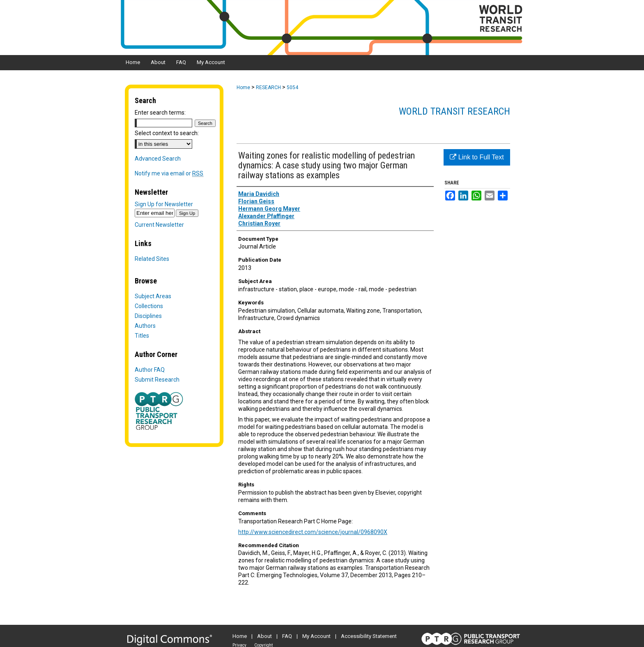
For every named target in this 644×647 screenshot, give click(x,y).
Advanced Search (158, 159)
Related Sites (152, 259)
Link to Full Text (477, 157)
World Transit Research (454, 111)
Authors (145, 326)
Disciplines (148, 316)
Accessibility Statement (369, 636)
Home (243, 87)
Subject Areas (153, 296)
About (264, 636)
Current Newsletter (159, 225)
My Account (316, 636)
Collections (149, 306)
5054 (292, 87)
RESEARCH (268, 87)
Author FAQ (150, 370)
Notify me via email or (169, 173)
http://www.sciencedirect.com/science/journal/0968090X (313, 532)
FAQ (287, 636)
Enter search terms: (160, 113)
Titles (142, 336)
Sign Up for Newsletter (164, 204)
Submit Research (157, 380)
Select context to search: (167, 133)
